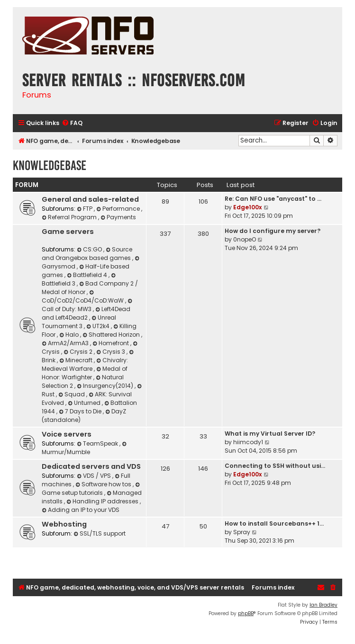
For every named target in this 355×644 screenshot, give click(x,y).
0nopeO (245, 239)
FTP (85, 209)
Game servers (68, 232)
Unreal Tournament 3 (79, 322)
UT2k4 (99, 326)
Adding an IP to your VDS (81, 510)
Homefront (111, 343)
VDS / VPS (95, 476)
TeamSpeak (98, 443)
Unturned (85, 403)
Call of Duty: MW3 (88, 306)
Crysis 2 (79, 352)
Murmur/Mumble (85, 449)
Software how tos (104, 484)
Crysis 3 (111, 352)
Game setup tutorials (91, 489)
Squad (72, 394)
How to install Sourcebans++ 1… (274, 523)
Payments (118, 217)
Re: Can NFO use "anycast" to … (273, 199)
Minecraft (77, 360)
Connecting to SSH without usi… (275, 466)
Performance (119, 209)
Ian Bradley (323, 605)
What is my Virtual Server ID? (270, 434)
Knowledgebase (50, 165)
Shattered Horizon (112, 335)
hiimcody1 (248, 442)
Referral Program (70, 217)
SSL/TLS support (100, 533)
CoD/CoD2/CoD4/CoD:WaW (83, 297)
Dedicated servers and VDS (91, 466)
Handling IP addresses (103, 501)
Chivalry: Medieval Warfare (85, 364)
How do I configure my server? (273, 231)
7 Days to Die (81, 411)
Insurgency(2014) (106, 386)
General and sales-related (90, 199)
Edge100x (248, 207)
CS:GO (90, 249)
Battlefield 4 (88, 275)
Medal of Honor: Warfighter (85, 373)
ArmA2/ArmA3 (66, 343)
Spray (242, 532)
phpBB (246, 613)
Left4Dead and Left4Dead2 (86, 313)
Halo (70, 335)
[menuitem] (72, 123)
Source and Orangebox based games (87, 254)
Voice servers (67, 434)
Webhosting (64, 524)
